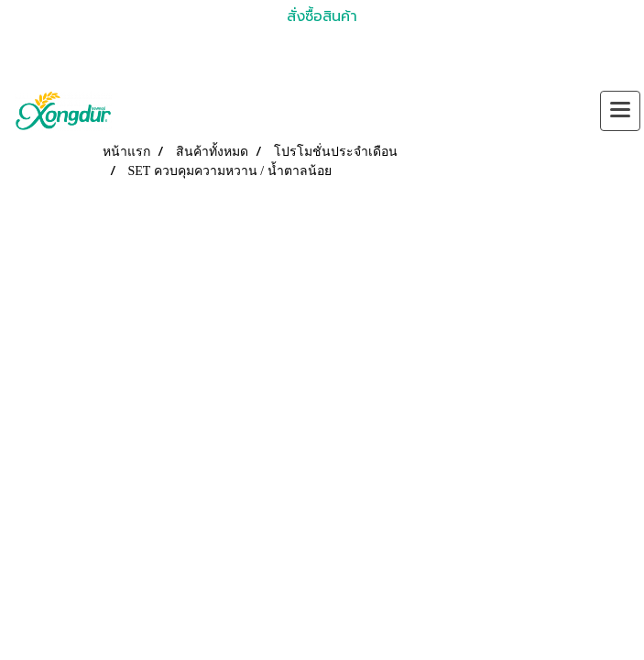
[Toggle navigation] (620, 111)
